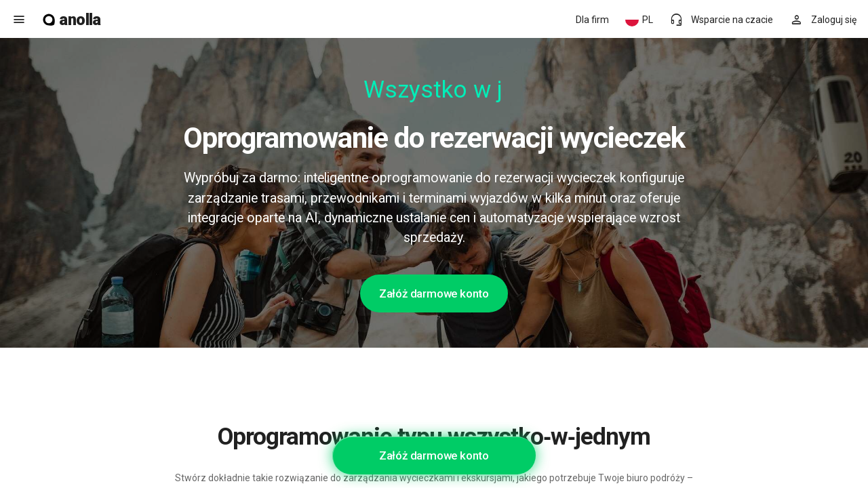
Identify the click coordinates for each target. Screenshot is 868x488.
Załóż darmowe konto (434, 293)
